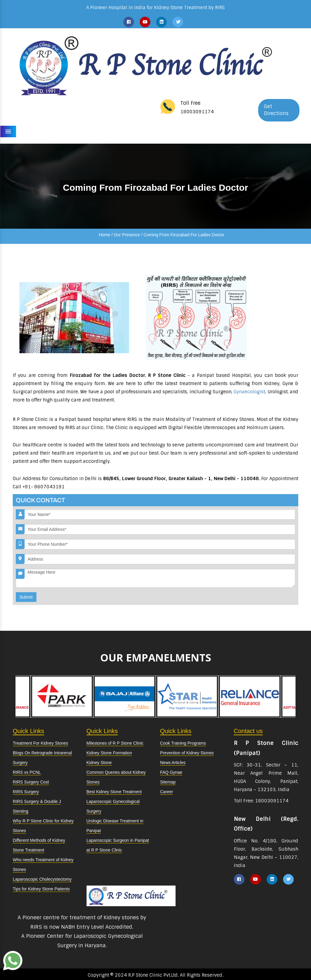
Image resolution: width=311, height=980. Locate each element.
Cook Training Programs (183, 743)
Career (167, 792)
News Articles (173, 763)
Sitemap (168, 782)
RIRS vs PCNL (27, 772)
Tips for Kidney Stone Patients (41, 889)
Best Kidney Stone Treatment (114, 792)
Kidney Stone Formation (109, 753)
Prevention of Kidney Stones (187, 753)
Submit (26, 597)
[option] (187, 697)
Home (104, 235)
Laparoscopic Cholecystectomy (42, 879)
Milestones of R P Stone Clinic (115, 743)
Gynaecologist (249, 392)
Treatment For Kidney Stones (40, 743)
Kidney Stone (99, 763)
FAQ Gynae (171, 772)
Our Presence (127, 235)
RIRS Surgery (26, 792)
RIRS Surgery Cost (31, 782)
